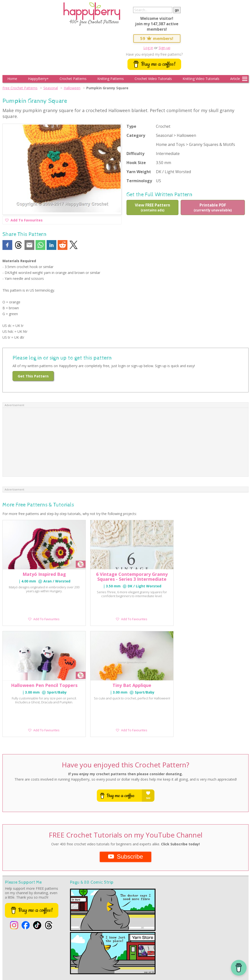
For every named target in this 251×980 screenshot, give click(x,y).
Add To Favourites (24, 221)
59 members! (157, 38)
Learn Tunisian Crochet (36, 956)
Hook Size (136, 163)
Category (136, 135)
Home (12, 79)
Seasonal (51, 88)
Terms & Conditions (89, 961)
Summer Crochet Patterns (75, 951)
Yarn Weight (139, 172)
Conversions (229, 951)
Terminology (139, 181)
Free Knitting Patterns (86, 956)
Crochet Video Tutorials (153, 79)
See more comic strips (28, 870)
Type (131, 126)
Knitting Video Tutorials (201, 79)
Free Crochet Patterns (20, 88)
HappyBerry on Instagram (17, 961)
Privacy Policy (68, 961)
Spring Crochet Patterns (43, 951)
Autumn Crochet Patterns (107, 951)
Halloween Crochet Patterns (140, 951)
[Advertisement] (125, 442)
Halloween (72, 88)
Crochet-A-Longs (62, 956)
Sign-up (164, 48)
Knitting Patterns (111, 79)
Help (37, 961)
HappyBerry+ (38, 79)
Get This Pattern (33, 376)
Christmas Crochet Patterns (175, 951)
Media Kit (108, 961)
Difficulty (135, 154)
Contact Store (50, 961)
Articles (236, 79)
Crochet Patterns (73, 79)
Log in (148, 48)
